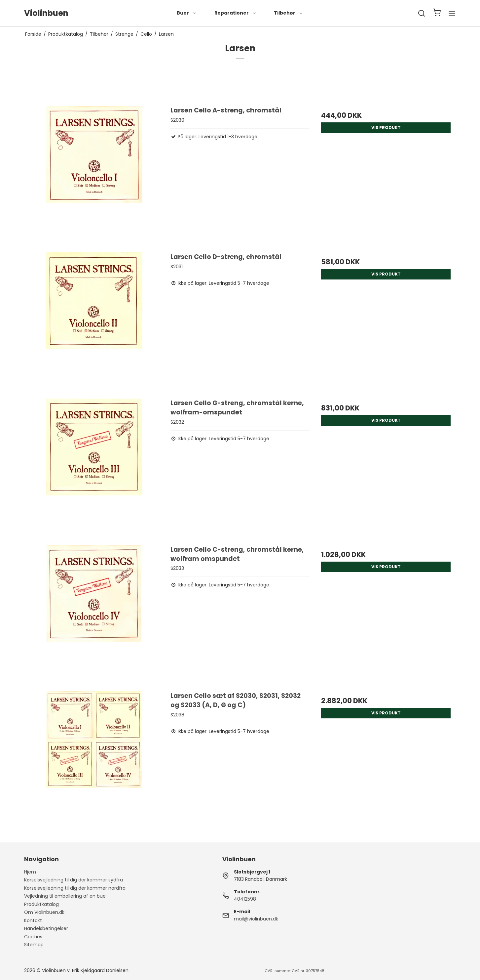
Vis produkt (386, 128)
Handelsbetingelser (46, 928)
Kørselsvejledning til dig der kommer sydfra (74, 880)
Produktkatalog (41, 904)
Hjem (30, 872)
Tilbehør (289, 13)
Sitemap (34, 945)
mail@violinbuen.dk (256, 919)
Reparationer (236, 13)
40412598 (245, 899)
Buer (187, 13)
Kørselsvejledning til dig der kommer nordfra (75, 888)
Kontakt (33, 920)
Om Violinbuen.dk (44, 912)
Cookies (33, 937)
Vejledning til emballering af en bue (65, 896)
